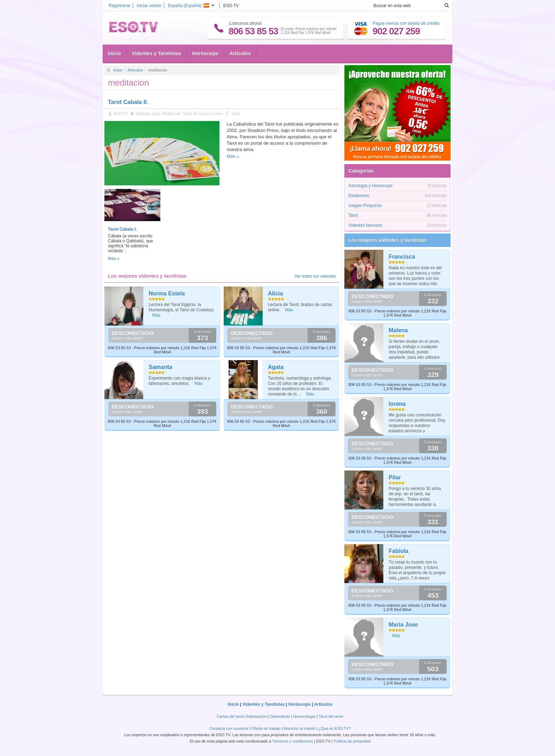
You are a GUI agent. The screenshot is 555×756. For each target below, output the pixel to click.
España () (188, 6)
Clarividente (280, 716)
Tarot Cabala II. (128, 102)
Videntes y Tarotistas (157, 53)
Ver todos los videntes (315, 276)
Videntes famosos (365, 225)
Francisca (402, 257)
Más (231, 156)
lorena (397, 404)
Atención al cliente (300, 728)
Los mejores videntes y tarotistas (388, 240)
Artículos (240, 53)
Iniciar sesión (149, 6)
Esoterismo (359, 196)
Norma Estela (167, 293)
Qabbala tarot (148, 114)
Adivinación (256, 716)
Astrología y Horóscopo (370, 186)
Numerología (304, 716)
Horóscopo (205, 53)
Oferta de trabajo (266, 728)
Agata (276, 367)
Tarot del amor (331, 716)
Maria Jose (403, 625)
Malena (398, 330)
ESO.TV (121, 114)
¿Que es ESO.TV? (335, 728)
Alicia (276, 293)
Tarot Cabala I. (122, 229)
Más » (114, 259)
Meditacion (171, 114)
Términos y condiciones (293, 741)
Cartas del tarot (230, 716)
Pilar (395, 477)
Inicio (115, 53)
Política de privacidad (352, 741)
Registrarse (119, 6)
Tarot (187, 114)
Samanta (161, 367)
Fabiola (399, 551)
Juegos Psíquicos (365, 206)
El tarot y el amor (208, 114)
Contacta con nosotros (229, 728)
